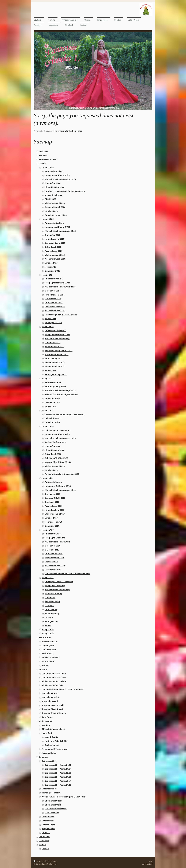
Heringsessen (51, 621)
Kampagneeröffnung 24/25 (57, 227)
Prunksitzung (51, 610)
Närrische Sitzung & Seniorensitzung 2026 (65, 191)
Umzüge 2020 (51, 470)
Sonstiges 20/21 (52, 422)
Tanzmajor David (50, 701)
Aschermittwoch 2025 (55, 259)
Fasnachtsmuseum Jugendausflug (61, 394)
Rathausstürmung (53, 594)
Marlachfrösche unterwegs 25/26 (60, 179)
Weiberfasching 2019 (55, 514)
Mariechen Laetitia (51, 697)
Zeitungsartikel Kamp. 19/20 (58, 777)
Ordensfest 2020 (53, 446)
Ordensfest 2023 (53, 343)
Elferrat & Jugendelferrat (54, 729)
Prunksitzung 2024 (54, 303)
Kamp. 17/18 (48, 530)
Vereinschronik (49, 789)
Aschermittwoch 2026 (55, 207)
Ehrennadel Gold (53, 805)
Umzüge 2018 (51, 562)
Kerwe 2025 (50, 267)
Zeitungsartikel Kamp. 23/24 (58, 769)
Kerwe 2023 (50, 370)
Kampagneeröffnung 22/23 (57, 335)
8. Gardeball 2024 (53, 299)
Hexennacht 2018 (53, 570)
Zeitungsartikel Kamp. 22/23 (58, 773)
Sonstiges (44, 757)
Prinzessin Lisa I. (53, 534)
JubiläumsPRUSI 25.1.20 (57, 458)
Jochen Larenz (52, 745)
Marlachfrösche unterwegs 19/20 (60, 438)
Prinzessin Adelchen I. (55, 331)
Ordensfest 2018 (53, 546)
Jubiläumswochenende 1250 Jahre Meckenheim (68, 574)
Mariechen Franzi (50, 693)
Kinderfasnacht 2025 (55, 239)
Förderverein (48, 817)
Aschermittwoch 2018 (55, 566)
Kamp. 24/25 (48, 219)
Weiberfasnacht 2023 (55, 362)
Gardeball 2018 (52, 550)
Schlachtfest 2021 (53, 418)
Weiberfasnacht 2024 (55, 307)
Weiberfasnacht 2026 (55, 203)
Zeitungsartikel (49, 761)
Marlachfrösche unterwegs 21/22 (60, 390)
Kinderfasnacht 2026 (55, 187)
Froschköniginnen (51, 657)
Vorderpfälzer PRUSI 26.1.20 (58, 462)
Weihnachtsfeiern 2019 (56, 442)
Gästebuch (44, 841)
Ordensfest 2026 (53, 183)
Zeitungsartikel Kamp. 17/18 (58, 785)
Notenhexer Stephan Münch (55, 749)
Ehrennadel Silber (53, 801)
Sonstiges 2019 (52, 526)
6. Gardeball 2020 (53, 454)
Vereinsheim (48, 821)
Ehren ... (46, 833)
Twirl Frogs (47, 717)
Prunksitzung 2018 (54, 554)
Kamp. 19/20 (48, 426)
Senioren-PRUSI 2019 (55, 498)
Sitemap (53, 861)
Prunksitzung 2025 (54, 251)
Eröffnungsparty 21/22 (55, 386)
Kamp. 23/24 (48, 275)
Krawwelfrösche (50, 641)
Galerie (42, 163)
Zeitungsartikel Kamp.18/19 (58, 781)
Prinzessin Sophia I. (54, 223)
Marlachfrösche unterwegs (58, 339)
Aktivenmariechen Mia (53, 685)
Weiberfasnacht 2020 (55, 466)
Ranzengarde (48, 661)
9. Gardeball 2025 (53, 247)
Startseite (44, 151)
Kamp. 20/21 (48, 410)
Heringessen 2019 (53, 522)
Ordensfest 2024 (53, 291)
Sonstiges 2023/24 (54, 323)
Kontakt (43, 845)
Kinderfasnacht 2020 (55, 450)
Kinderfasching (52, 613)
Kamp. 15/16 (48, 629)
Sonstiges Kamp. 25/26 (56, 215)
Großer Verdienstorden (56, 809)
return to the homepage (71, 131)
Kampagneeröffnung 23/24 (57, 283)
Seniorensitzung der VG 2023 (59, 351)
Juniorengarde (49, 649)
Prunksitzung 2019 (54, 506)
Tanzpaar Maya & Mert (52, 709)
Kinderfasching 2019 (55, 510)
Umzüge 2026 (51, 211)
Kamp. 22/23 (48, 327)
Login (150, 861)
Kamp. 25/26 (48, 167)
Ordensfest (50, 598)
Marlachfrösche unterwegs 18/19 (60, 490)
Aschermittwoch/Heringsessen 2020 (62, 474)
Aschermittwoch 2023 (55, 366)
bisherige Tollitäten (51, 793)
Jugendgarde (48, 645)
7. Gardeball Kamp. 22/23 (57, 355)
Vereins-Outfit (49, 825)
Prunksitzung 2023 (54, 358)
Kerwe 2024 (50, 319)
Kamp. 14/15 (48, 633)
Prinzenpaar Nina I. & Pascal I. (59, 582)
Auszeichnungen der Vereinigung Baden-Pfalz (64, 797)
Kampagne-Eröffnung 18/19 (58, 486)
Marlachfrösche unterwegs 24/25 (60, 231)
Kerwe (48, 625)
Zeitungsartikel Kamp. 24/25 (58, 765)
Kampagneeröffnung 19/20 (57, 434)
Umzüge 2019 (51, 518)
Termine (43, 155)
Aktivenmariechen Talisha (54, 681)
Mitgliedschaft (49, 829)
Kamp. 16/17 (48, 578)
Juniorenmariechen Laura (54, 677)
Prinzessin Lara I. (53, 382)
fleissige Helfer (49, 753)
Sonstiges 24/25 (52, 271)
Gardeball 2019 (52, 502)
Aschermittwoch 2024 (55, 311)
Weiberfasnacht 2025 (55, 255)
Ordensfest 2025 (53, 235)
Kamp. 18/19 (48, 478)
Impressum (44, 837)
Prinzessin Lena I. (53, 482)
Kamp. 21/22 (48, 378)
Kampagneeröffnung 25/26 (57, 175)
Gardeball (50, 606)
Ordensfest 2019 (53, 494)
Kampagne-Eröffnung (55, 538)
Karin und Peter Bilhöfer (56, 741)
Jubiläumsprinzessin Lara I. (58, 430)
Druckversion (41, 861)
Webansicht (147, 864)
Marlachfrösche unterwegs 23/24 (60, 287)
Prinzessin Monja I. (54, 279)
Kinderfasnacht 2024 (55, 295)
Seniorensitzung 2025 (55, 243)
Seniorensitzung (53, 602)
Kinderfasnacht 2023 (55, 347)
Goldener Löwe (52, 813)
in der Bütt (47, 733)
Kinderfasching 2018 (55, 558)
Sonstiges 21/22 (52, 398)
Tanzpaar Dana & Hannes (54, 713)
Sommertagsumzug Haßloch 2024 (61, 315)
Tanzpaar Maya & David (53, 705)
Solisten (43, 669)
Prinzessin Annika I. (48, 159)
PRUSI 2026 (51, 199)
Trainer (45, 665)
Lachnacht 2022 (52, 402)
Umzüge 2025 (51, 263)
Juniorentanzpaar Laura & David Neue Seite (63, 689)
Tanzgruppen (45, 637)
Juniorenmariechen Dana (54, 673)
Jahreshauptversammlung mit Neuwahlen (65, 414)
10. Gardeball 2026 (54, 195)
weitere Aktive (46, 721)
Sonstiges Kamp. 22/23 (56, 374)
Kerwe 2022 (50, 406)
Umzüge (49, 617)
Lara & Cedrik (51, 737)
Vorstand (46, 725)
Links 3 (45, 849)
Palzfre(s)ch (48, 653)
